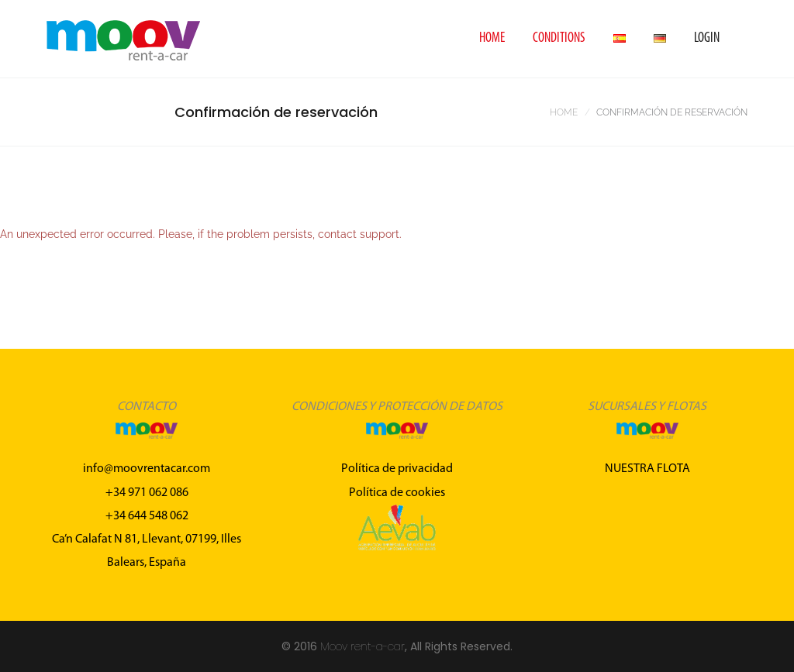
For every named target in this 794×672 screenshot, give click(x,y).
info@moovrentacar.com (147, 469)
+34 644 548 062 (147, 516)
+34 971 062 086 (147, 493)
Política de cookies (397, 493)
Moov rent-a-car (362, 646)
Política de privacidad (397, 469)
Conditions (559, 38)
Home (492, 38)
